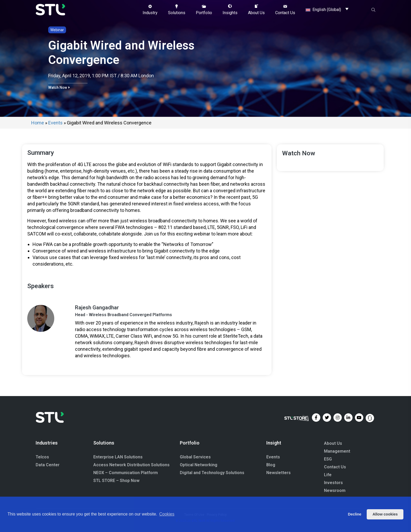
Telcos (42, 457)
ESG (328, 459)
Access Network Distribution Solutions (131, 465)
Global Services (195, 457)
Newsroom (335, 490)
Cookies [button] (167, 514)
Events (55, 123)
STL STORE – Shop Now (116, 481)
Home (38, 123)
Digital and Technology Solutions (212, 473)
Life (328, 475)
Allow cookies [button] (385, 514)
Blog (271, 465)
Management (337, 451)
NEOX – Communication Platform (126, 473)
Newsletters (278, 473)
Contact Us (335, 467)
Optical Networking (199, 465)
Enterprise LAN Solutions (118, 457)
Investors (333, 483)
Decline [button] (355, 514)
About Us (333, 443)
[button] (150, 10)
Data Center (48, 465)
